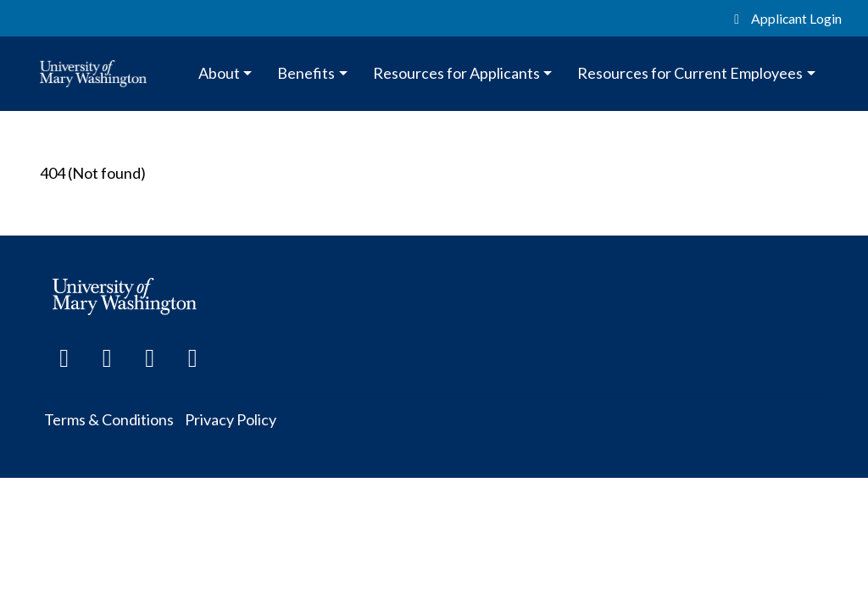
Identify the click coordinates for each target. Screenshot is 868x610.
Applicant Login (785, 18)
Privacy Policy (231, 419)
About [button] (219, 73)
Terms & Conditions (109, 419)
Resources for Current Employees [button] (690, 73)
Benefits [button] (306, 73)
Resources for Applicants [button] (456, 73)
